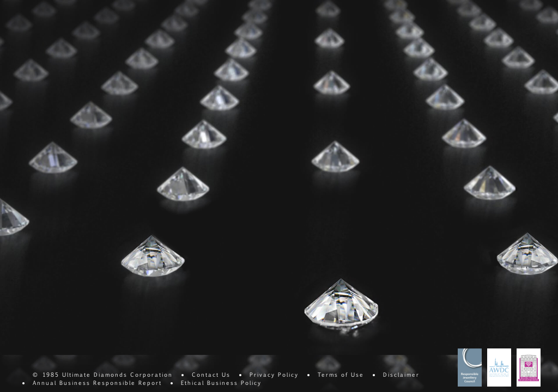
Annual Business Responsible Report (97, 382)
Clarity (99, 19)
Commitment (459, 19)
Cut (243, 19)
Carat (315, 19)
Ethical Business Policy (221, 382)
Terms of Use (341, 374)
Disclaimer (401, 374)
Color (171, 19)
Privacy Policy (274, 374)
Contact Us (211, 374)
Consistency (387, 19)
